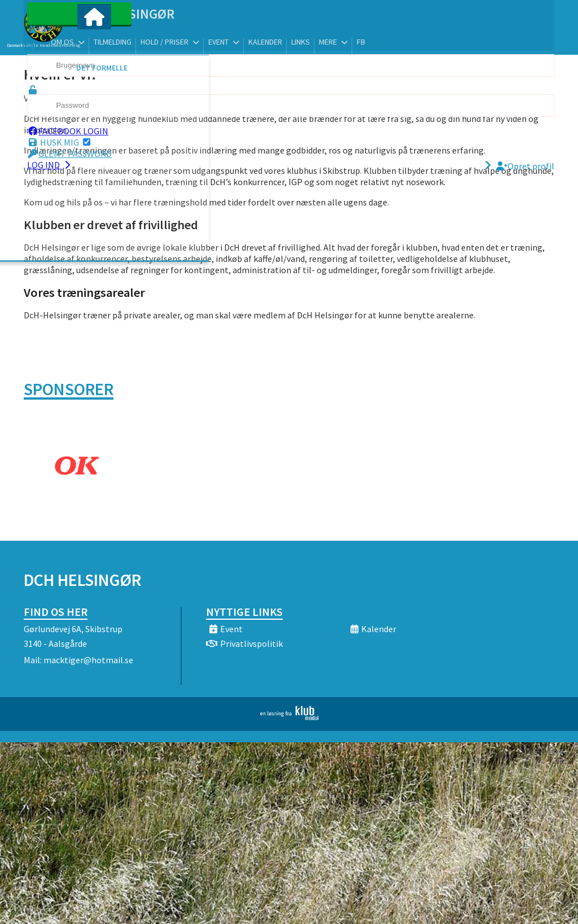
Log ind (67, 176)
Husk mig (76, 153)
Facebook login (85, 142)
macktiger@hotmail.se (88, 660)
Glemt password (87, 164)
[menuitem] (94, 38)
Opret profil (525, 177)
